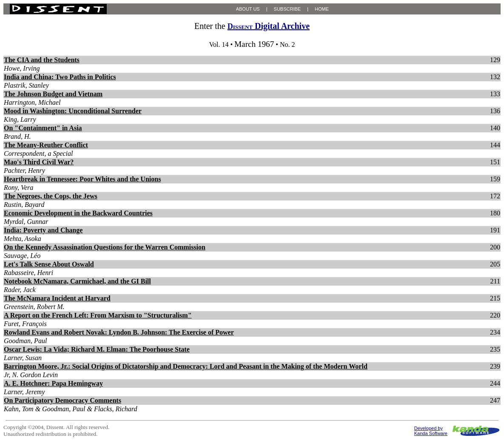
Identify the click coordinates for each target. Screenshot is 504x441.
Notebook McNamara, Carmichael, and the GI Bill (77, 281)
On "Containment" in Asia (43, 128)
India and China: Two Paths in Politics (60, 77)
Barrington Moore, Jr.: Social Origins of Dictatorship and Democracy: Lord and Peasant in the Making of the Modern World (186, 366)
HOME (322, 9)
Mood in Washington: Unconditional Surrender (73, 111)
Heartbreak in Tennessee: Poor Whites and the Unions (82, 179)
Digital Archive (269, 26)
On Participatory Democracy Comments (63, 400)
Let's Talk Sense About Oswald (49, 264)
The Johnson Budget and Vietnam (53, 94)
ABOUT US (248, 9)
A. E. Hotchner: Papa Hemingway (53, 383)
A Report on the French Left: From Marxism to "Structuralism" (98, 315)
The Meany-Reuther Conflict (46, 145)
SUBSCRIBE (288, 9)
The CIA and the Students (42, 60)
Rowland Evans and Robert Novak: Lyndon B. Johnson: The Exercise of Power (119, 332)
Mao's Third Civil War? (39, 162)
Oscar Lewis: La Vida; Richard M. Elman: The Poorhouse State (97, 349)
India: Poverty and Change (43, 230)
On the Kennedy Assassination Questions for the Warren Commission (105, 247)
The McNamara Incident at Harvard (57, 298)
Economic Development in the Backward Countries (78, 213)
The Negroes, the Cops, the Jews (51, 196)
